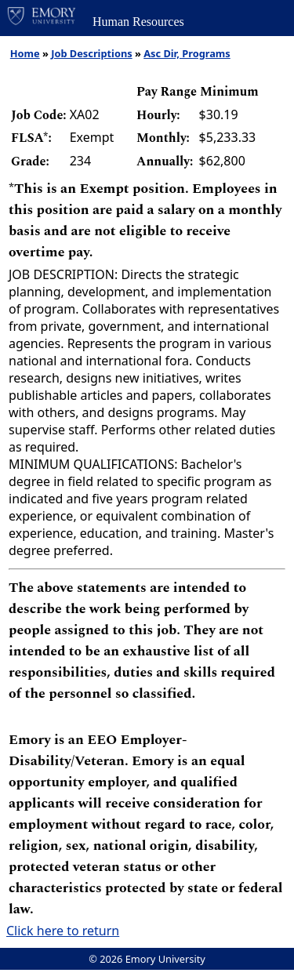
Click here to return (63, 931)
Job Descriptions (91, 53)
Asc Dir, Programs (187, 53)
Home (25, 53)
